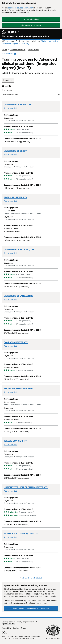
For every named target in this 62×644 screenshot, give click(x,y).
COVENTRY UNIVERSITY (16, 342)
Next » (39, 577)
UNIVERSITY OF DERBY (15, 151)
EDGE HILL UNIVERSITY (15, 197)
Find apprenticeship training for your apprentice (25, 36)
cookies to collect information (21, 8)
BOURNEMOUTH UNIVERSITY (19, 389)
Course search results (17, 50)
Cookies (16, 628)
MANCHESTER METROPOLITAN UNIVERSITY (26, 487)
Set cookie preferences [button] (31, 25)
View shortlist (9, 54)
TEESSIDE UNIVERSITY (15, 441)
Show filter (8, 80)
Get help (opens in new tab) (12, 622)
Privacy (24, 628)
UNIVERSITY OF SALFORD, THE (19, 250)
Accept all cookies (31, 19)
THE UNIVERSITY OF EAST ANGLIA (21, 534)
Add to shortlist (10, 108)
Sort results (7, 90)
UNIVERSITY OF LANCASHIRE (18, 296)
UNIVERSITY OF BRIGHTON (17, 105)
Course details (33, 50)
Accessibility (6, 628)
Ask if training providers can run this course (31, 608)
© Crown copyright (53, 638)
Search (4, 50)
